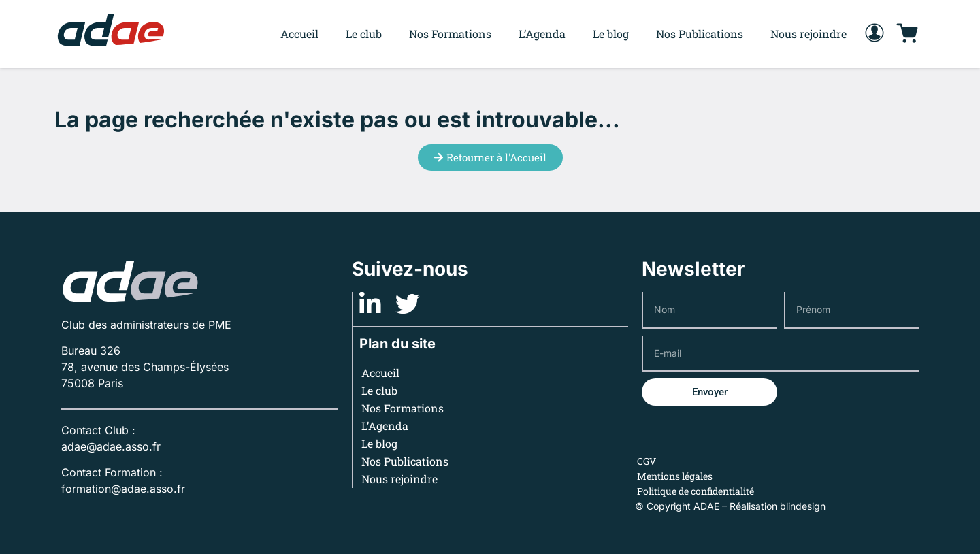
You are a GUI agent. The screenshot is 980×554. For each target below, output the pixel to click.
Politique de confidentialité (696, 491)
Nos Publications (700, 34)
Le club (364, 34)
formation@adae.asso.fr (123, 489)
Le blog (611, 34)
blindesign (803, 506)
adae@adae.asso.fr (111, 446)
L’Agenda (542, 34)
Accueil (299, 34)
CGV (647, 461)
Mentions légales (675, 476)
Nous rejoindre (808, 34)
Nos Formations (450, 34)
